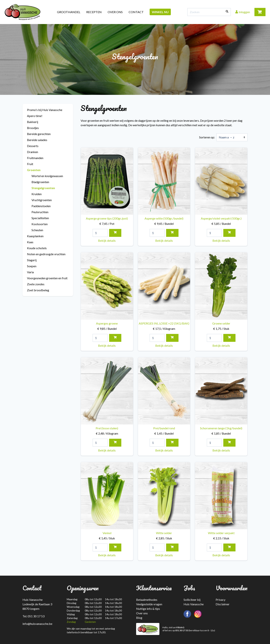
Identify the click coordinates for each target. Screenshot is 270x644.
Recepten (94, 12)
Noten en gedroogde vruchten (46, 254)
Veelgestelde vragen (149, 604)
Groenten (34, 170)
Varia (30, 272)
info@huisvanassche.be (37, 624)
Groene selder (221, 291)
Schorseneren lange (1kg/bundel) (221, 396)
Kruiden (37, 194)
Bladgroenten (40, 182)
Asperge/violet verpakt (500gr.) (221, 187)
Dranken (33, 152)
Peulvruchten (40, 212)
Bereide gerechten (39, 134)
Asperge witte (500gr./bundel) (164, 187)
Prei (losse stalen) (107, 396)
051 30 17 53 (182, 630)
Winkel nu (160, 12)
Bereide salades (37, 140)
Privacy (220, 600)
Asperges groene (107, 291)
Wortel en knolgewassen (47, 176)
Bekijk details (107, 240)
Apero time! (35, 116)
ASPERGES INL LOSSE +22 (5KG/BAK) (164, 291)
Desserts (33, 146)
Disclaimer (223, 604)
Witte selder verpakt (221, 501)
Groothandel (69, 12)
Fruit (30, 164)
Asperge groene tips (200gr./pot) (107, 187)
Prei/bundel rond (164, 396)
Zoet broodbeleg (38, 290)
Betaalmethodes (147, 600)
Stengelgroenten (43, 188)
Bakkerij (33, 122)
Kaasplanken (35, 236)
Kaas (30, 242)
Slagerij (32, 260)
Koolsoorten (40, 224)
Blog (139, 618)
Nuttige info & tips (148, 609)
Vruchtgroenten (42, 200)
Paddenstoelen (41, 206)
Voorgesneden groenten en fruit (47, 278)
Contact (136, 12)
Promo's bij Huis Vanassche (45, 110)
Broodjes (33, 128)
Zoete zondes (36, 284)
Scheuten (37, 230)
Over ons (115, 12)
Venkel (107, 501)
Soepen (32, 266)
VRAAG (180, 627)
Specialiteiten (40, 218)
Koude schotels (37, 248)
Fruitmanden (35, 158)
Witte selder (164, 501)
